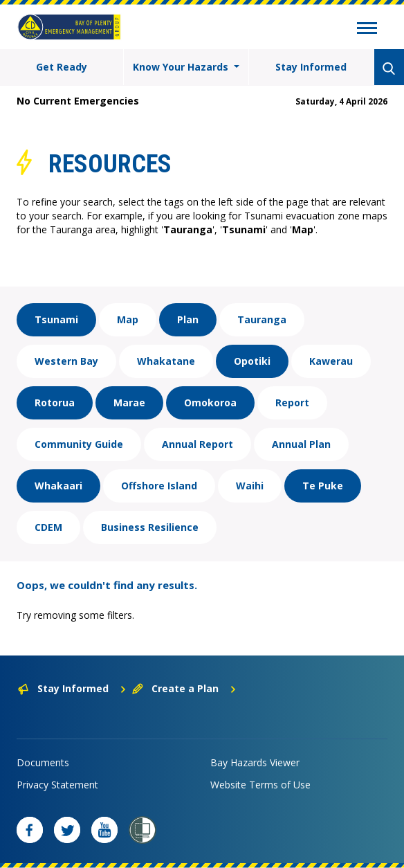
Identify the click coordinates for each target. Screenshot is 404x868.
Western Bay (66, 361)
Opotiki (252, 361)
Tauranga (262, 319)
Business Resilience (150, 527)
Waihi (250, 486)
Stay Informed (311, 67)
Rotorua (55, 403)
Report (292, 403)
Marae (129, 403)
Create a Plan (184, 688)
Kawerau (331, 361)
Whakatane (166, 361)
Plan (188, 319)
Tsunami (56, 319)
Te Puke (323, 486)
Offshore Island (159, 486)
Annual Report (198, 444)
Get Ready (62, 67)
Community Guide (79, 444)
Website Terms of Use (260, 785)
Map (128, 319)
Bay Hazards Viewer (255, 762)
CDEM (48, 527)
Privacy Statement (57, 785)
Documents (43, 762)
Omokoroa (210, 403)
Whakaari (58, 486)
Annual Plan (301, 444)
